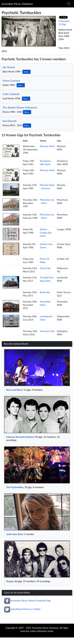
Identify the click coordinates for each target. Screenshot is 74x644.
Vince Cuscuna (11, 80)
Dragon (10, 581)
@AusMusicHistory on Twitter (26, 609)
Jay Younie (9, 67)
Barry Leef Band (14, 390)
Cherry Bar (45, 268)
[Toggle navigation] (69, 4)
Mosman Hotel (47, 146)
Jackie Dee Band (14, 534)
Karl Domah (10, 121)
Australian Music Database (17, 4)
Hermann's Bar (47, 331)
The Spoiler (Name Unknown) (20, 107)
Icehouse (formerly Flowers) (20, 437)
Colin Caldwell (11, 94)
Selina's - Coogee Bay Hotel (46, 233)
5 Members (64, 21)
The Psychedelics (15, 487)
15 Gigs (62, 24)
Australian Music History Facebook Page (31, 601)
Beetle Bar (45, 292)
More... (26, 72)
